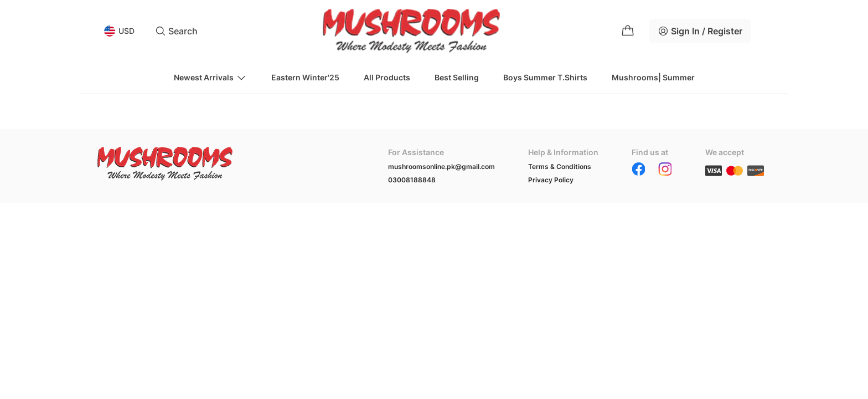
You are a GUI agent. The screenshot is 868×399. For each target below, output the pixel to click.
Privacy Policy (551, 180)
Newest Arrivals (210, 78)
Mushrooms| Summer (653, 77)
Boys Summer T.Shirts (545, 77)
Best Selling (457, 77)
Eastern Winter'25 (305, 77)
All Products (387, 77)
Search (176, 31)
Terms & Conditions (560, 167)
